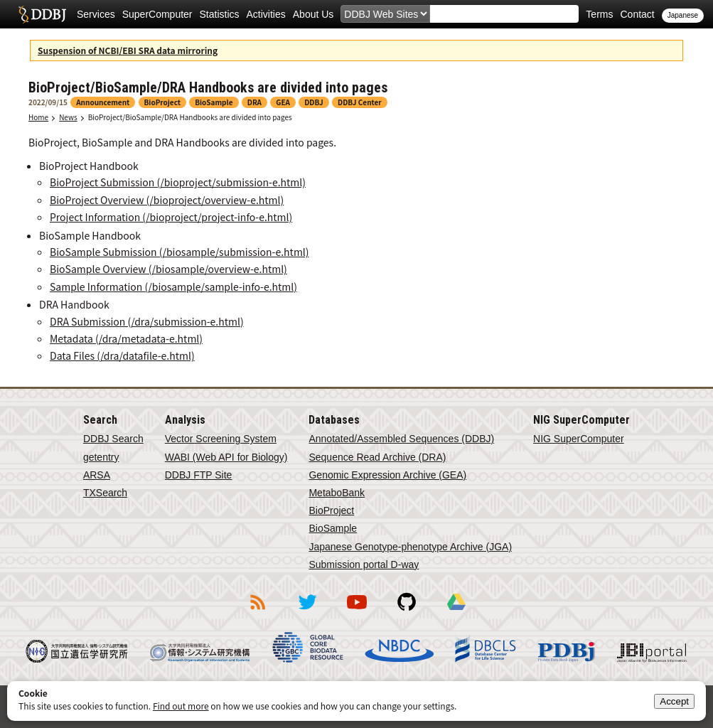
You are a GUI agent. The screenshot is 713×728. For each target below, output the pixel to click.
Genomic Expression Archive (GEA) (387, 475)
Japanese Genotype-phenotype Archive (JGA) (410, 547)
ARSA (97, 475)
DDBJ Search (113, 439)
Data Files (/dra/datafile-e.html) (122, 355)
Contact (637, 14)
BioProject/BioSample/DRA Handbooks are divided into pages (190, 117)
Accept (674, 701)
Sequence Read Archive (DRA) (377, 457)
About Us (313, 14)
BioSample (333, 528)
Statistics (220, 14)
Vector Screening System (221, 439)
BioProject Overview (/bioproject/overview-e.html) (167, 200)
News (68, 117)
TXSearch (105, 493)
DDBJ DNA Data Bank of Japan (42, 14)
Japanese (683, 15)
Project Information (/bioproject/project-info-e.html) (171, 217)
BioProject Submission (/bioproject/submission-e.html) (178, 182)
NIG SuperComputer (579, 439)
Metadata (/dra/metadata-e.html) (126, 338)
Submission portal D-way (364, 564)
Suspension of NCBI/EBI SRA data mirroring (128, 50)
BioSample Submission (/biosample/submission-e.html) (179, 252)
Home (38, 117)
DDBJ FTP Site (199, 475)
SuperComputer (157, 14)
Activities (266, 14)
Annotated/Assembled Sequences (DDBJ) (401, 439)
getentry (101, 457)
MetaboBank (337, 493)
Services (96, 14)
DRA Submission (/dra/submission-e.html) (147, 321)
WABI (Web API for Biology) (226, 457)
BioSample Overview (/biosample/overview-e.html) (168, 269)
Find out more (181, 706)
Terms (599, 14)
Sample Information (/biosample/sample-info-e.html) (173, 287)
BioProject (331, 510)
